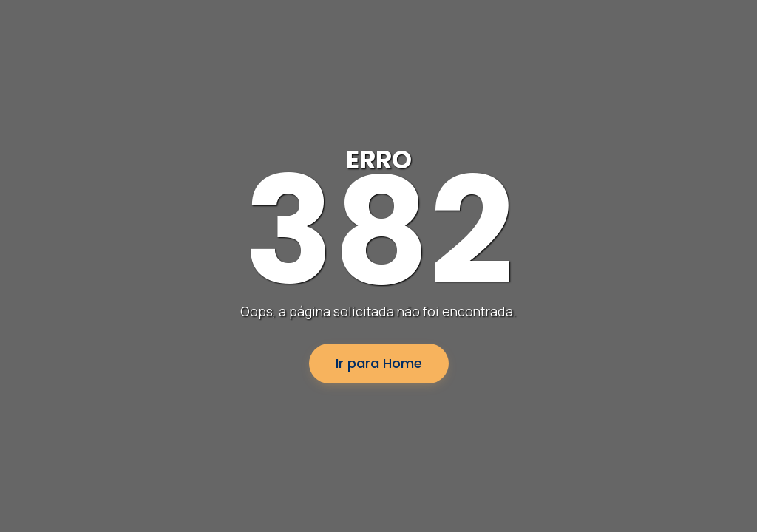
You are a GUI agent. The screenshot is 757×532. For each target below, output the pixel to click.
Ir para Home (379, 363)
